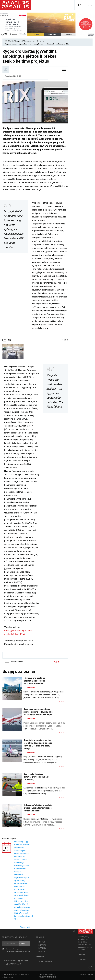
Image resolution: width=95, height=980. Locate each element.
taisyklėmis (10, 951)
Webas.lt (90, 974)
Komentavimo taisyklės (47, 977)
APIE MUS (42, 942)
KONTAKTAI (42, 945)
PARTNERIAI (42, 948)
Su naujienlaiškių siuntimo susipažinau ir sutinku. (18, 950)
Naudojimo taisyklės (47, 974)
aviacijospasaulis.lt (46, 961)
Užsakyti (23, 944)
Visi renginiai (25, 927)
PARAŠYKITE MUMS (15, 964)
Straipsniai (19, 41)
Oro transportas (30, 41)
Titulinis (11, 41)
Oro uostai (41, 41)
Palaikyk (42, 951)
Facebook (25, 961)
